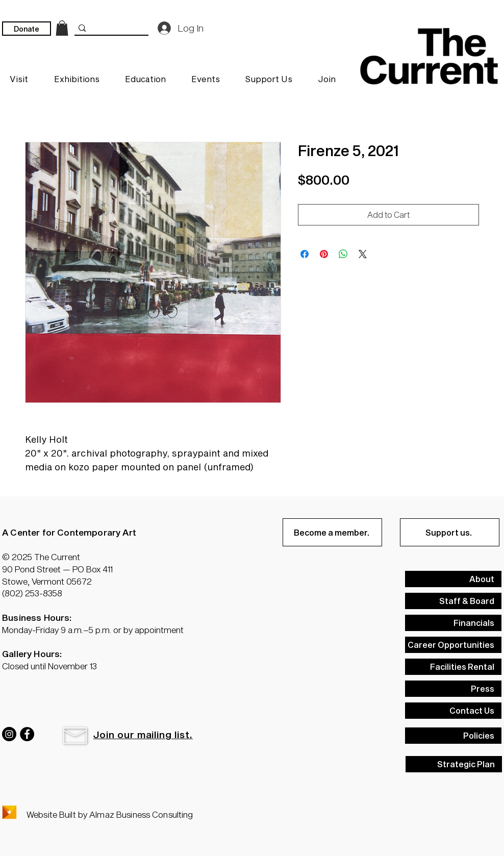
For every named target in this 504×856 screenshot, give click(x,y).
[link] (62, 28)
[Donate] (27, 29)
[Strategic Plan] (454, 764)
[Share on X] (363, 254)
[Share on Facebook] (305, 254)
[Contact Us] (453, 711)
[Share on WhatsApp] (343, 254)
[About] (453, 579)
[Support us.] (450, 532)
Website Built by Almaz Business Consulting (110, 814)
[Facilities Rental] (453, 667)
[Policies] (453, 736)
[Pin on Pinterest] (324, 254)
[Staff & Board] (453, 601)
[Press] (453, 689)
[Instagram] (9, 734)
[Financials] (453, 623)
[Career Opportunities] (453, 645)
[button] (75, 736)
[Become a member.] (332, 532)
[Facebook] (27, 734)
